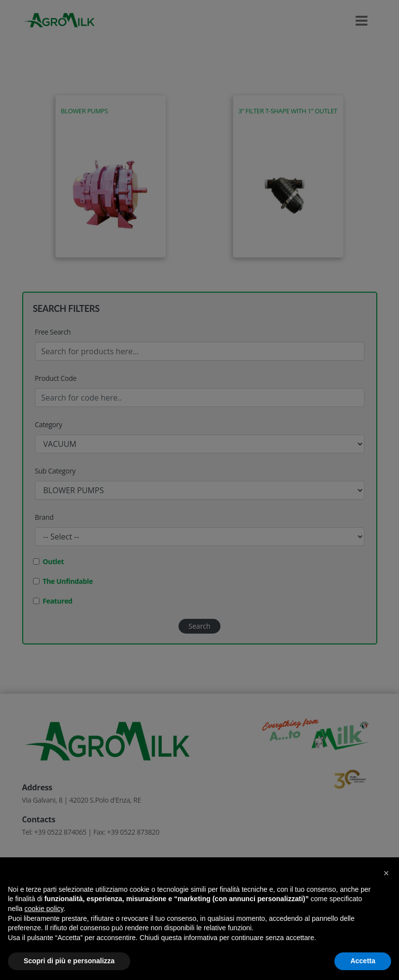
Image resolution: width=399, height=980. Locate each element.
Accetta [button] (363, 961)
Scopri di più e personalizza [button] (69, 961)
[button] (386, 873)
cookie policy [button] (44, 909)
